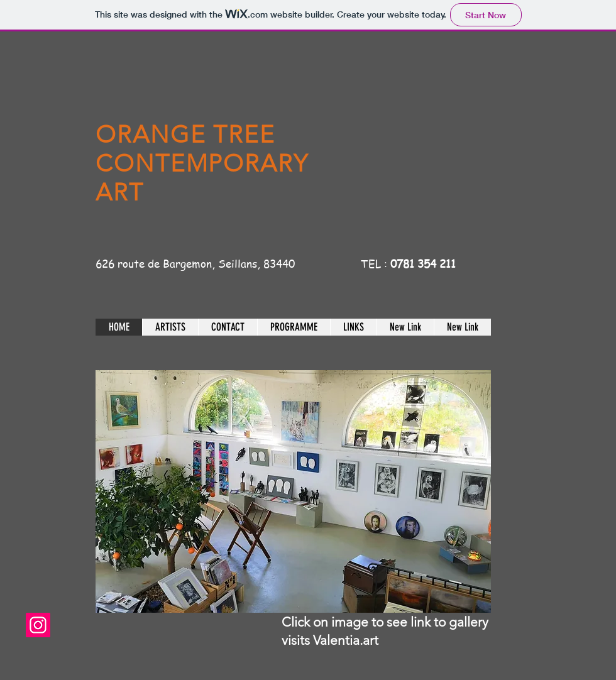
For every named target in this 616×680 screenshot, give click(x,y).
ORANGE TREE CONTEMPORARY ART (202, 163)
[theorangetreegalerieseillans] (38, 625)
